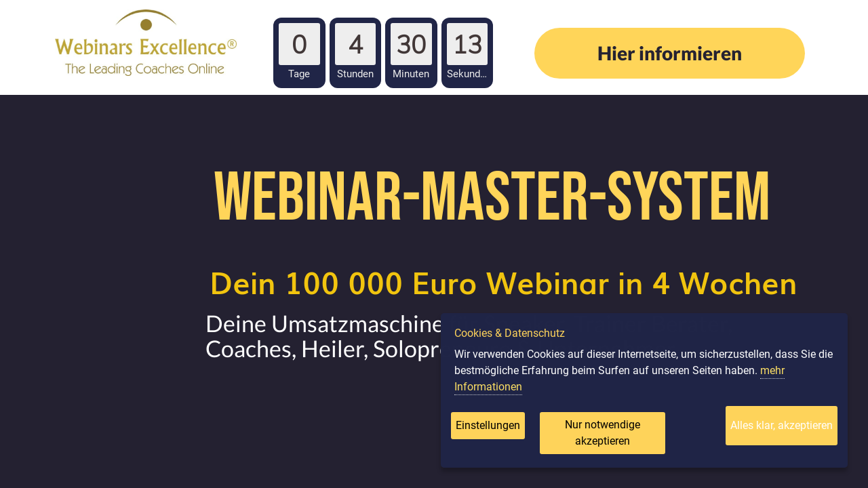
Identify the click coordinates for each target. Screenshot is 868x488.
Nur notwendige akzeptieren (603, 433)
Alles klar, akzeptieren (782, 425)
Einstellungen (488, 425)
